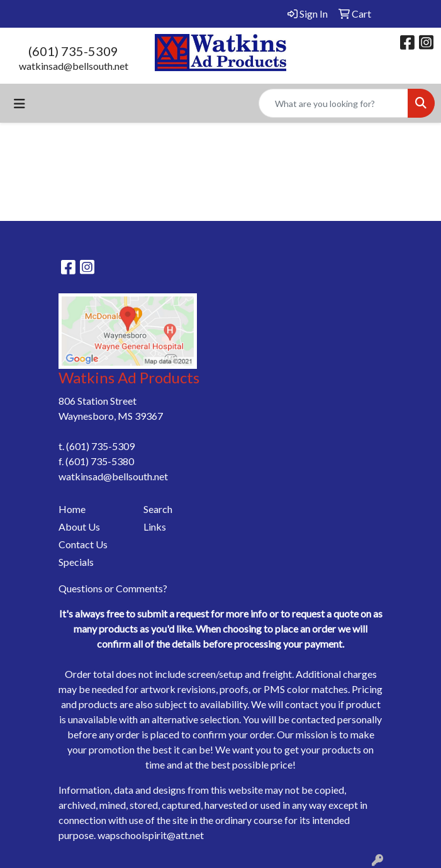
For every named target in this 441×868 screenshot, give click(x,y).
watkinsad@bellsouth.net (74, 66)
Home (72, 509)
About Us (79, 527)
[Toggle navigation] (20, 104)
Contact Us (83, 544)
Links (155, 527)
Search (158, 509)
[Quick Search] (333, 103)
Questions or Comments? (113, 588)
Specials (76, 562)
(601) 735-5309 (73, 51)
